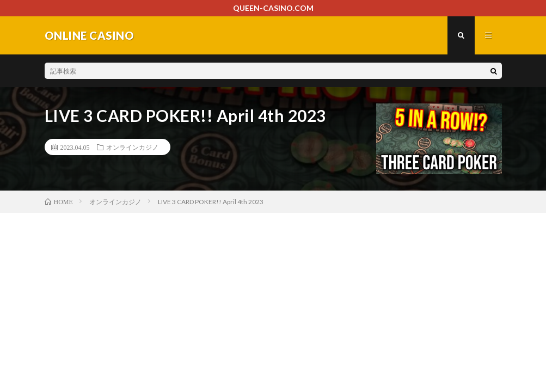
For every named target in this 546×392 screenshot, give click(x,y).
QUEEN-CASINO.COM (273, 8)
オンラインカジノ (132, 147)
